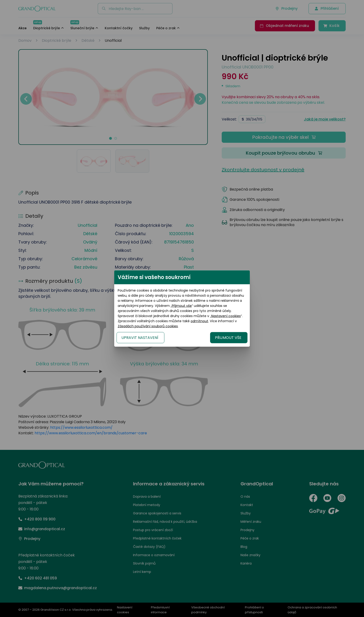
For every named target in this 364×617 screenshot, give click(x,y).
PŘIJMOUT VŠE (242, 335)
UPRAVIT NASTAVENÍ (126, 335)
